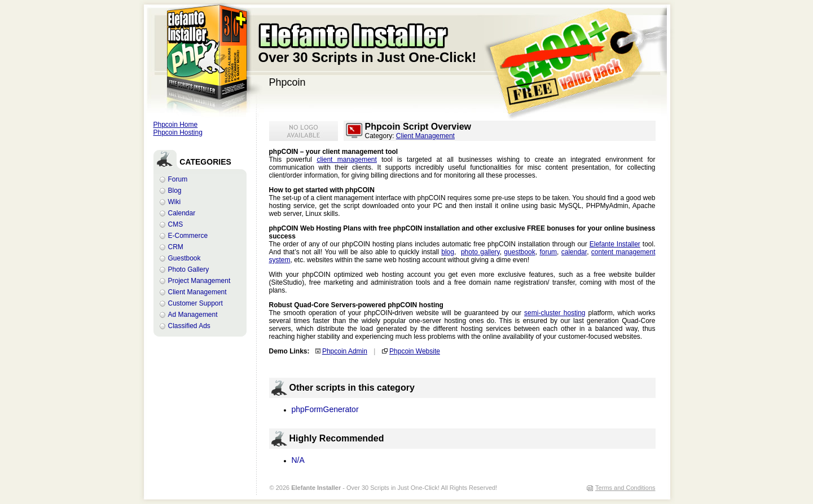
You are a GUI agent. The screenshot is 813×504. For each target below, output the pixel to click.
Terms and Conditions (625, 488)
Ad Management (193, 315)
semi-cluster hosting (555, 313)
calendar (574, 252)
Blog (175, 191)
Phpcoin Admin (345, 351)
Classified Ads (189, 326)
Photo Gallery (189, 269)
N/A (298, 460)
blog (448, 252)
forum (548, 252)
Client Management (197, 292)
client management (346, 160)
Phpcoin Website (415, 351)
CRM (176, 247)
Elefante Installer (615, 244)
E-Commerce (188, 236)
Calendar (182, 213)
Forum (178, 179)
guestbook (519, 252)
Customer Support (195, 303)
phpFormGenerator (325, 409)
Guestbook (184, 258)
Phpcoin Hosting (178, 132)
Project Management (199, 281)
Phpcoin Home (176, 125)
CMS (176, 224)
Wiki (175, 202)
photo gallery (480, 252)
